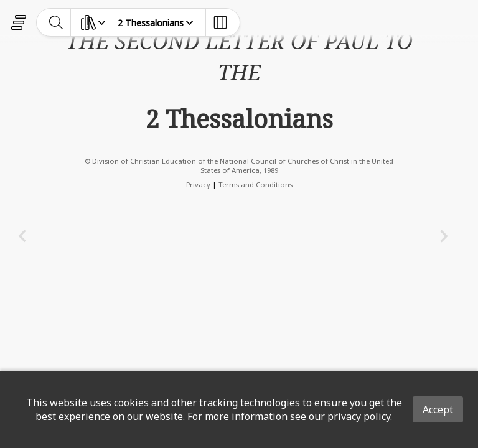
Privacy (198, 184)
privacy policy (359, 416)
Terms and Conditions (255, 184)
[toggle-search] (56, 22)
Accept (438, 409)
